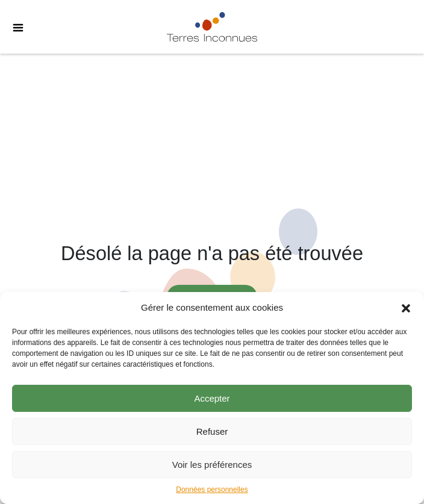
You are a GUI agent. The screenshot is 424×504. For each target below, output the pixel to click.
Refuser (212, 431)
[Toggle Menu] (12, 27)
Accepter (212, 398)
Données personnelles (212, 490)
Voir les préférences (212, 465)
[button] (406, 308)
